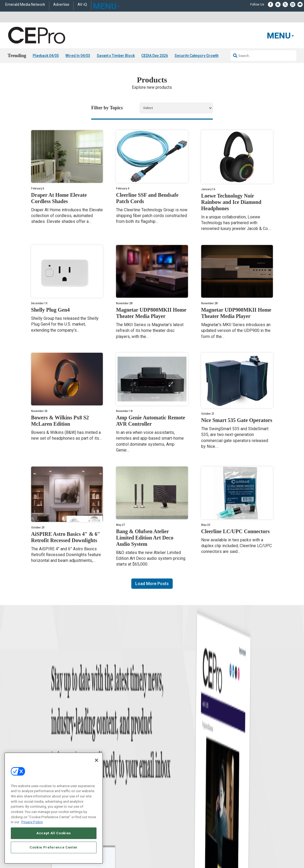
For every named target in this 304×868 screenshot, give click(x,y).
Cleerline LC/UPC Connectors (235, 531)
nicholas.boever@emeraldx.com (242, 777)
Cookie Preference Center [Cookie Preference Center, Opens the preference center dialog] (54, 847)
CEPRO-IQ (159, 766)
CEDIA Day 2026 (155, 56)
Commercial (93, 746)
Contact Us (227, 784)
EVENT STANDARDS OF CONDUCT (199, 823)
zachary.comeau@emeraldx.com (242, 757)
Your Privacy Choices (245, 823)
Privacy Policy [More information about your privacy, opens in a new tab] (32, 822)
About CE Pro (161, 746)
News (21, 739)
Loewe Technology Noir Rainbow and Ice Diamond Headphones (231, 202)
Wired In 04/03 (78, 56)
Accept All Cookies (54, 833)
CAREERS (112, 823)
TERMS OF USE (233, 828)
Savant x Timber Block (116, 56)
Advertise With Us (165, 739)
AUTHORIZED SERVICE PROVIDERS (147, 823)
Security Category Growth (197, 56)
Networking (93, 739)
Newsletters (160, 759)
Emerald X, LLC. (235, 815)
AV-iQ (82, 5)
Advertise (61, 5)
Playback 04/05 (46, 56)
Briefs (21, 746)
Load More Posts (152, 584)
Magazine (159, 752)
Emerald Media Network (25, 5)
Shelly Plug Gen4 (50, 310)
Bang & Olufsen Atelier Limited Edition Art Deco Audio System (145, 538)
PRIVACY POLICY (259, 828)
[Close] (96, 760)
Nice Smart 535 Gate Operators (237, 420)
